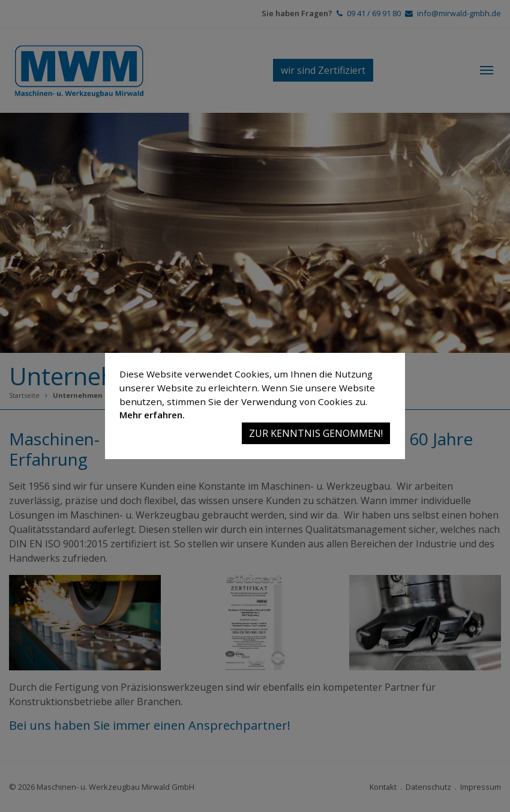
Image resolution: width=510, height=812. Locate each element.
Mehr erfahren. (152, 415)
